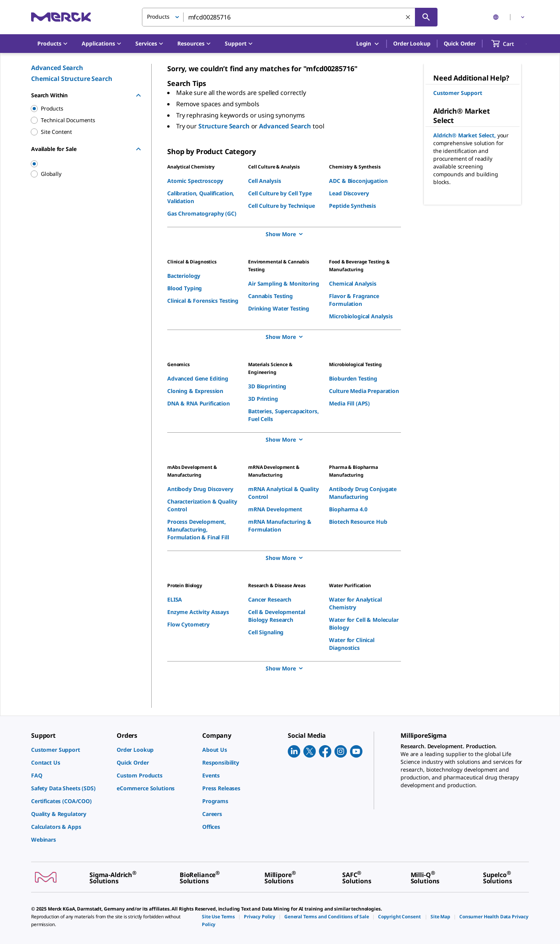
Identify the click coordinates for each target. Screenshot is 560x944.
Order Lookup (412, 43)
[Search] (426, 17)
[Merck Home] (61, 17)
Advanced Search (57, 68)
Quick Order (460, 43)
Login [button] (368, 44)
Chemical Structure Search (72, 79)
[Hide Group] (138, 95)
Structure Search (225, 126)
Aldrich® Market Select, (465, 135)
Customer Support (458, 93)
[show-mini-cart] (510, 44)
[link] (70, 750)
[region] (82, 164)
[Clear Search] (408, 17)
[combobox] (290, 17)
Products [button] (158, 17)
